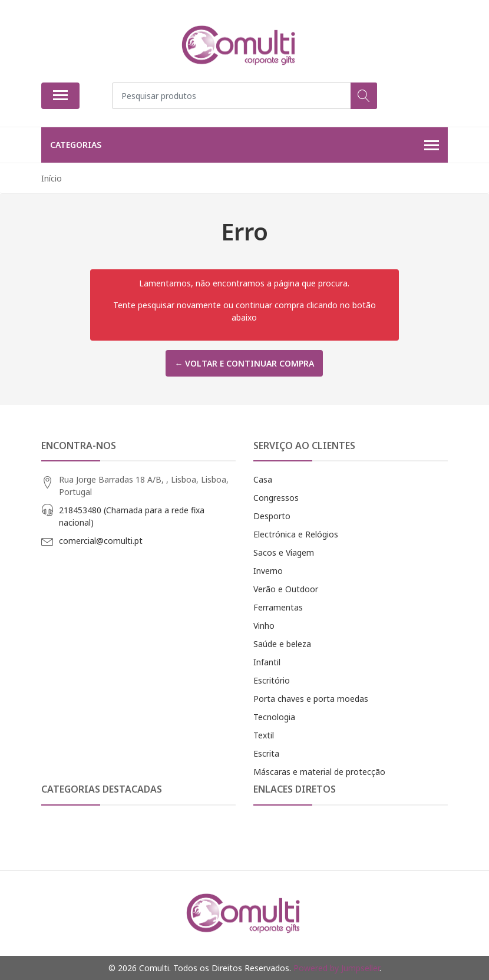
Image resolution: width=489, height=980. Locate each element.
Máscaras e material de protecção (319, 772)
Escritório (272, 680)
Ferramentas (278, 607)
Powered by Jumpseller (336, 968)
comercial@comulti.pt (101, 541)
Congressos (276, 498)
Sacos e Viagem (284, 552)
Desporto (272, 516)
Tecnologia (274, 717)
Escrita (266, 753)
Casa (263, 479)
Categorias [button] (244, 146)
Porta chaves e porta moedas (311, 699)
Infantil (267, 662)
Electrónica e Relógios (296, 534)
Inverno (268, 571)
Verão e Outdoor (286, 589)
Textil (264, 735)
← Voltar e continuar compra (244, 363)
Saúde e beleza (282, 644)
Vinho (264, 626)
